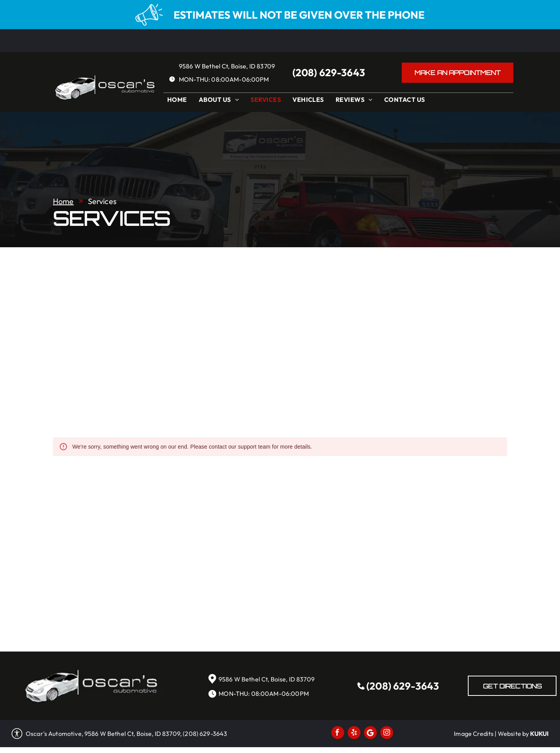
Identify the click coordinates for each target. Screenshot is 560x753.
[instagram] (387, 734)
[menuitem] (179, 101)
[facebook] (338, 734)
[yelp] (354, 734)
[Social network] (370, 734)
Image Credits (474, 734)
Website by (514, 734)
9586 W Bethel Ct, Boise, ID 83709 (227, 66)
